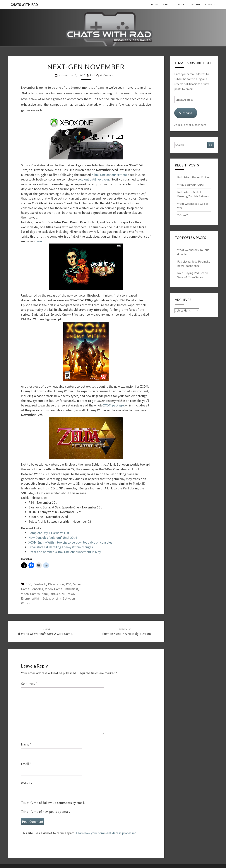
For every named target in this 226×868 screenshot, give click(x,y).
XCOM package (113, 405)
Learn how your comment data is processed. (107, 833)
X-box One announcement (109, 175)
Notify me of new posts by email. (47, 812)
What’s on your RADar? (191, 185)
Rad (93, 75)
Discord (195, 4)
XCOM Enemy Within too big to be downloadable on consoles (70, 542)
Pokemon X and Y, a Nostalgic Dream (125, 632)
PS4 (69, 584)
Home (154, 4)
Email (26, 764)
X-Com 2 (183, 215)
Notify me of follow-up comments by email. (54, 803)
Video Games (30, 594)
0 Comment (109, 75)
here (39, 241)
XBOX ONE (58, 594)
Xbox (45, 594)
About (167, 4)
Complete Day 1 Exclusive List (49, 533)
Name (26, 744)
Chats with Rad (24, 5)
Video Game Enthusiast (62, 589)
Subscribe (186, 113)
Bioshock (40, 584)
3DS (29, 584)
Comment (29, 684)
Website (27, 783)
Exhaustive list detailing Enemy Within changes (61, 547)
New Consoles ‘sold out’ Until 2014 (53, 538)
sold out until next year (93, 179)
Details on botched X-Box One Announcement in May (65, 552)
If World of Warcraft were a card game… (47, 632)
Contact (210, 4)
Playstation (56, 584)
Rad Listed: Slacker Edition (194, 177)
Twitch (180, 4)
